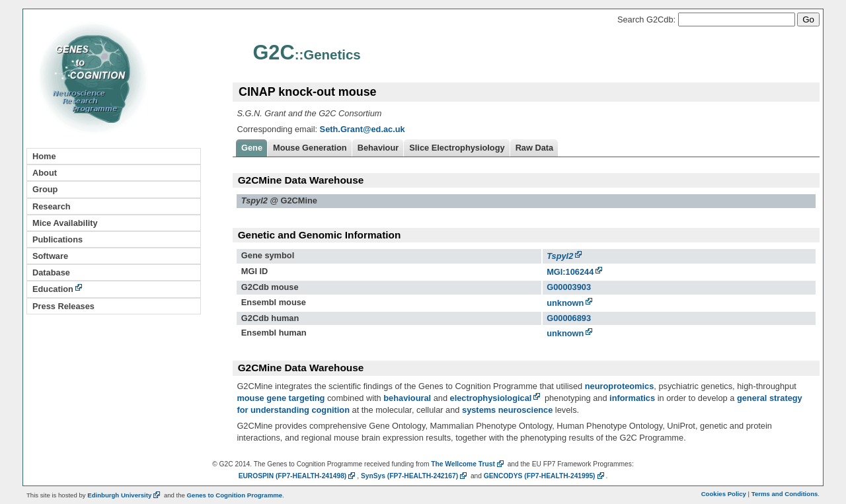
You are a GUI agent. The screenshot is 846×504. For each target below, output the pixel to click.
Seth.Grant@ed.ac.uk (363, 129)
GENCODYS (545, 476)
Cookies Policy (724, 494)
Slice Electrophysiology (457, 148)
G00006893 (569, 318)
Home (44, 156)
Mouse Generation (310, 148)
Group (45, 189)
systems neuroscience (507, 410)
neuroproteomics (620, 386)
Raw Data (535, 148)
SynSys (415, 476)
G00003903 (569, 287)
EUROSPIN (298, 476)
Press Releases (63, 306)
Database (51, 272)
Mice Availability (65, 223)
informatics (632, 398)
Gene (252, 148)
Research (52, 206)
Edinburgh (125, 495)
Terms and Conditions (785, 494)
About (45, 173)
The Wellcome (468, 464)
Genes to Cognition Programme (235, 495)
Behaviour (378, 148)
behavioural (407, 398)
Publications (58, 239)
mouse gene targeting (281, 398)
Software (50, 256)
